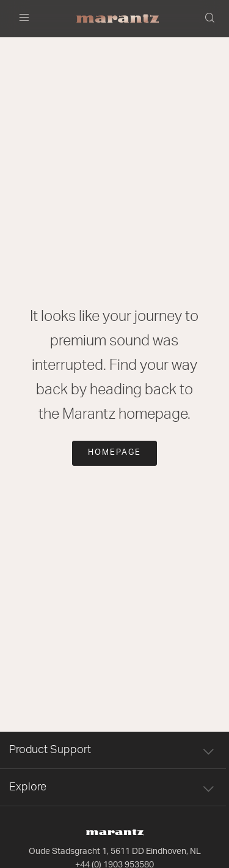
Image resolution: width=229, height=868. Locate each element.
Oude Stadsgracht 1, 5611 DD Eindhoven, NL (115, 851)
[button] (211, 19)
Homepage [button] (114, 453)
